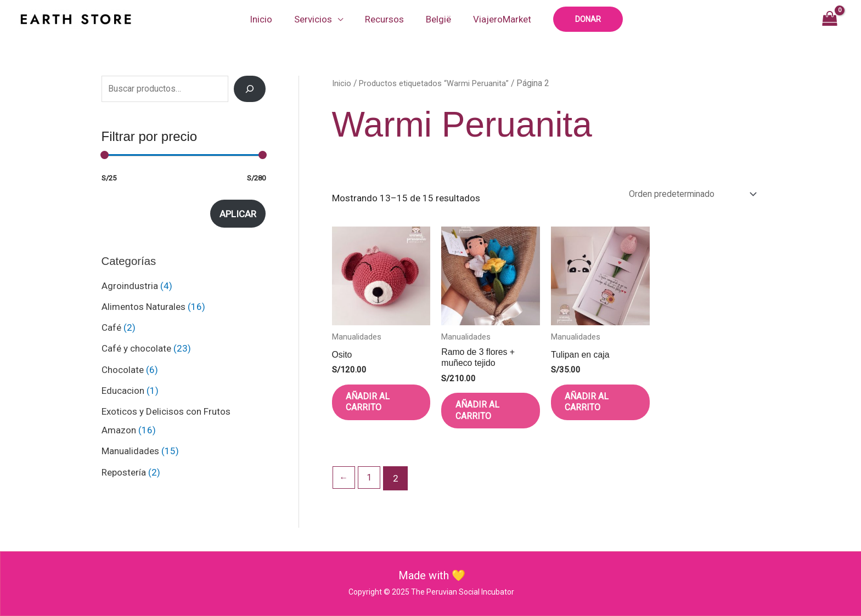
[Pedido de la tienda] (684, 194)
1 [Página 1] (372, 490)
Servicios (316, 19)
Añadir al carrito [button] (377, 409)
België (435, 19)
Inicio (268, 19)
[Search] (250, 89)
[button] (580, 19)
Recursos (384, 19)
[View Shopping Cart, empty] (829, 19)
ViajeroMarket (496, 19)
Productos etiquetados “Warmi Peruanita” (437, 83)
